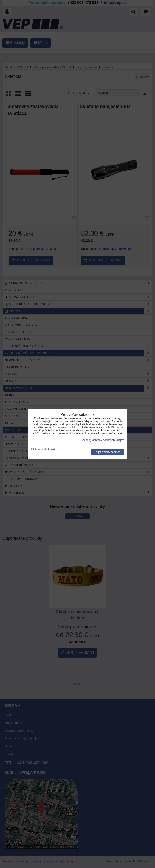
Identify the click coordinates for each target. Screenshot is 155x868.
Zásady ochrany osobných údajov (103, 440)
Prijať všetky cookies (108, 452)
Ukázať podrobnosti (44, 450)
